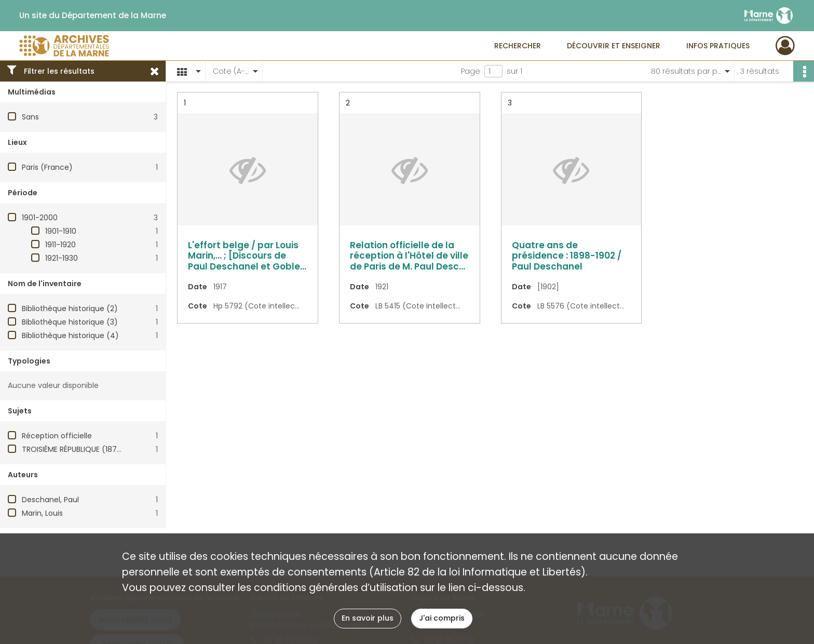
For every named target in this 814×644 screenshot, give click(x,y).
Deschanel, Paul (50, 500)
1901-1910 (61, 231)
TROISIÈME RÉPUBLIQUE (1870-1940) (84, 449)
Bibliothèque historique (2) (70, 308)
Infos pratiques (718, 46)
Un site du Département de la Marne (93, 16)
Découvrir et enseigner (614, 46)
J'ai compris (442, 618)
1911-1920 (60, 245)
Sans (30, 117)
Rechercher (518, 46)
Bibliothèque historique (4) (70, 336)
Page (471, 71)
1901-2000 (40, 218)
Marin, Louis (42, 513)
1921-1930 (62, 258)
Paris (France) (47, 167)
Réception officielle (57, 436)
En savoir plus (368, 618)
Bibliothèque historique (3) (70, 322)
